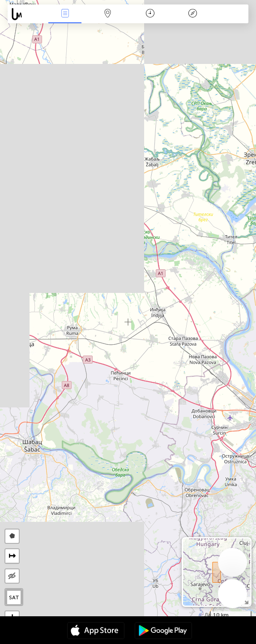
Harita (107, 14)
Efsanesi (192, 14)
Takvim (150, 14)
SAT (14, 597)
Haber (65, 14)
